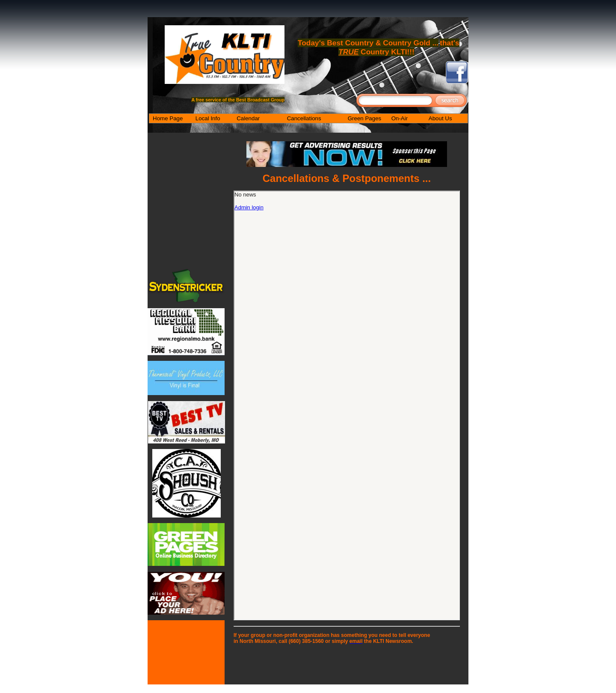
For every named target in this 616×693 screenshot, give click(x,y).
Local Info (208, 118)
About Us (440, 118)
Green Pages (365, 118)
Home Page (168, 118)
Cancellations (304, 118)
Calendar (248, 118)
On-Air (400, 118)
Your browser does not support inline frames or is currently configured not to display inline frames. (347, 405)
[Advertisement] (347, 663)
